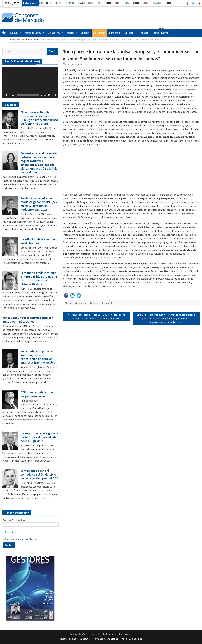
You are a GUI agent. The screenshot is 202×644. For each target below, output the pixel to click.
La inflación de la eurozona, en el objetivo (39, 241)
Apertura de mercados (103, 303)
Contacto (85, 639)
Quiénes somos (68, 639)
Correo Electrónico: (14, 520)
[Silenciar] (49, 95)
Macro (70, 33)
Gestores (130, 33)
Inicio (12, 40)
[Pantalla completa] (54, 95)
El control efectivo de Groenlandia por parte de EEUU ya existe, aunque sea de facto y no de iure (39, 118)
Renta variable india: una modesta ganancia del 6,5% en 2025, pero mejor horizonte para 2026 (39, 204)
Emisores (144, 33)
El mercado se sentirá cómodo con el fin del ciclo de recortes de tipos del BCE (39, 474)
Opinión (85, 33)
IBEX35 (14, 33)
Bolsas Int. (54, 33)
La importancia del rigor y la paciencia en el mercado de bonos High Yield (39, 437)
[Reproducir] (6, 95)
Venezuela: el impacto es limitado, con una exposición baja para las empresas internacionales (38, 357)
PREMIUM (100, 33)
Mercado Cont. (33, 33)
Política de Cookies (132, 639)
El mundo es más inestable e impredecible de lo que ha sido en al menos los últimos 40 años (39, 278)
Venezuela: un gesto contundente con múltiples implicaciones (28, 320)
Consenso (114, 33)
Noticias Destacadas (27, 40)
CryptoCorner (162, 33)
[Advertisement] (131, 171)
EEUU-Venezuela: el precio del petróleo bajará (38, 394)
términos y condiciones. (27, 539)
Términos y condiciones (106, 639)
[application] (30, 83)
